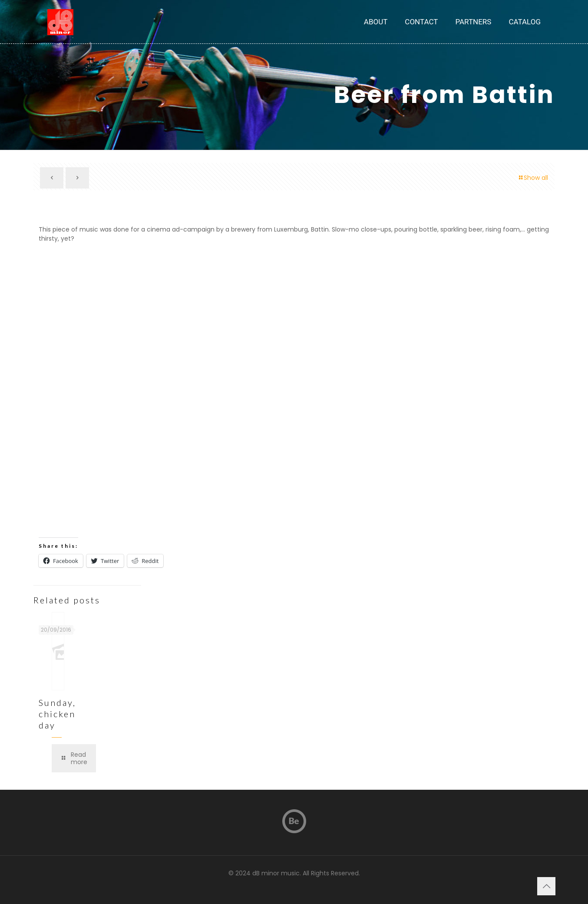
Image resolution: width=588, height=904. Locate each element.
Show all (533, 178)
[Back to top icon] (546, 886)
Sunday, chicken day (57, 714)
